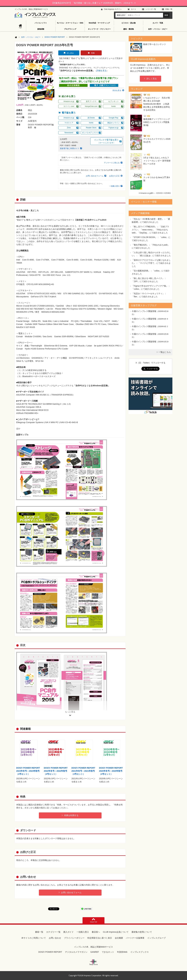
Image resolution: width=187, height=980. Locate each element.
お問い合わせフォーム (95, 176)
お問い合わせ (55, 938)
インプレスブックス (140, 952)
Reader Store (91, 128)
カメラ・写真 (158, 23)
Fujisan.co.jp (113, 128)
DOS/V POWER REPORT (55, 37)
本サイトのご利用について (34, 938)
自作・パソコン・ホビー (158, 29)
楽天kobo (91, 118)
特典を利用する (71, 815)
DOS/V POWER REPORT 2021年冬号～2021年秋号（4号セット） (83, 771)
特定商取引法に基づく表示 (100, 938)
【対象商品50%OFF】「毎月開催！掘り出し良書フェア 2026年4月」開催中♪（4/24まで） (93, 3)
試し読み (70, 53)
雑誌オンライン (114, 123)
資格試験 (41, 29)
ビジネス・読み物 (129, 23)
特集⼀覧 (169, 9)
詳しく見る (152, 79)
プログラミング (70, 29)
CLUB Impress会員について (116, 932)
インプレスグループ (156, 938)
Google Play (113, 118)
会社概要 (119, 938)
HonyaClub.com (91, 106)
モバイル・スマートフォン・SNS (70, 23)
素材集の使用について (142, 932)
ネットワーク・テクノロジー (99, 29)
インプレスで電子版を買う (106, 141)
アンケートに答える (112, 163)
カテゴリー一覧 (53, 932)
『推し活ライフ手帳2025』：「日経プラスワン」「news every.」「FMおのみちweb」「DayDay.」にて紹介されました (150, 230)
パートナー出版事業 (135, 938)
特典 (93, 53)
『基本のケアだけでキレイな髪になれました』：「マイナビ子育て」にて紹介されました (151, 263)
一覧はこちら (165, 352)
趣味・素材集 (129, 29)
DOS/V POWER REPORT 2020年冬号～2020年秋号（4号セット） (111, 771)
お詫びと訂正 (114, 176)
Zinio (69, 128)
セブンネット (114, 101)
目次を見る (117, 90)
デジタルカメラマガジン (76, 952)
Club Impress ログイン (113, 9)
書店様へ (96, 932)
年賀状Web (122, 952)
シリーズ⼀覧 (151, 9)
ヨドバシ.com (69, 106)
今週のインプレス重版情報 (144, 311)
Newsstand (69, 133)
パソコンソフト (41, 23)
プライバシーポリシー (74, 938)
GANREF (95, 952)
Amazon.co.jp (69, 101)
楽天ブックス (91, 101)
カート (134, 9)
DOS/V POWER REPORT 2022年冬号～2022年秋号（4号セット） (56, 771)
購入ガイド (69, 932)
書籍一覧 (39, 932)
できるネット (108, 952)
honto (114, 106)
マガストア (69, 123)
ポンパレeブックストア (91, 133)
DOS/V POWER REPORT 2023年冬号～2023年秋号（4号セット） (28, 771)
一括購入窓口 (114, 186)
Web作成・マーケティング (99, 23)
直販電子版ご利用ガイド (70, 148)
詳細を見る (102, 71)
